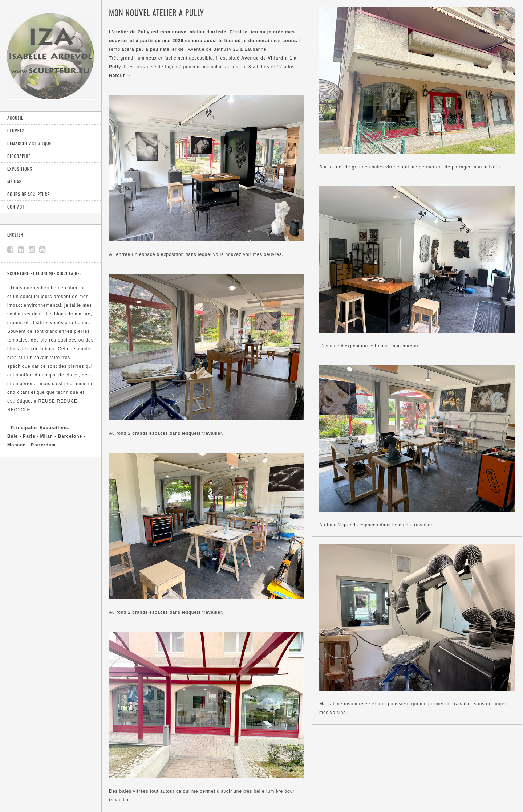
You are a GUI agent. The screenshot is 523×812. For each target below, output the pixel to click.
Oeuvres (16, 130)
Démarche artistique (29, 143)
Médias (14, 181)
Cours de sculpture (29, 194)
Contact (16, 207)
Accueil (15, 118)
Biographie (19, 156)
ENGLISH (15, 235)
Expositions (20, 169)
